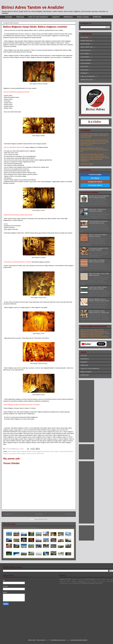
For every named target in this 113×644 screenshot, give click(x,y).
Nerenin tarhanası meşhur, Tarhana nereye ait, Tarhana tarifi (99, 312)
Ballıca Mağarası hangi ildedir (41, 451)
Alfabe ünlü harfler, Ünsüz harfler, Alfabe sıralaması (99, 275)
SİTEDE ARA (97, 17)
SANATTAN (84, 67)
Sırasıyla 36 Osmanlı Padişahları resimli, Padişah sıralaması (99, 197)
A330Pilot (48, 640)
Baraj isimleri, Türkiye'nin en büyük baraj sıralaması (97, 210)
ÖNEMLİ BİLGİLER (86, 80)
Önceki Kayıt (70, 514)
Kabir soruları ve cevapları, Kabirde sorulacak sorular (97, 261)
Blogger (68, 640)
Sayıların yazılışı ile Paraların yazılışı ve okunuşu (98, 236)
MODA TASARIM (86, 60)
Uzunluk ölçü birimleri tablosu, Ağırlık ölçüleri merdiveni (98, 288)
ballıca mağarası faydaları (24, 451)
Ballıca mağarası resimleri (24, 454)
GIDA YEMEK (85, 54)
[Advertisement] (20, 622)
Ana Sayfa (9, 17)
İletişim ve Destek (83, 17)
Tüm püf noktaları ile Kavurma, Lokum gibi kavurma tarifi (98, 222)
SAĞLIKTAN (84, 70)
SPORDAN (84, 73)
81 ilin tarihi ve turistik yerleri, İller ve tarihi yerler (21, 528)
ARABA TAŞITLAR (86, 41)
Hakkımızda (20, 17)
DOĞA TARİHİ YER (38, 454)
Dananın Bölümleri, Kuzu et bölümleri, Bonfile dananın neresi (99, 300)
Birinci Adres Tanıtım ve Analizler (33, 7)
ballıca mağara (12, 451)
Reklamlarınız (68, 17)
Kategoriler (56, 17)
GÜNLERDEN (85, 57)
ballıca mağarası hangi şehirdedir (59, 451)
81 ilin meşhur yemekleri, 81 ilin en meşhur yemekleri (98, 249)
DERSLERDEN (85, 44)
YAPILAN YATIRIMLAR (88, 76)
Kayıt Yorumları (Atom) (41, 519)
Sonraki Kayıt (8, 514)
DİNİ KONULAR (85, 50)
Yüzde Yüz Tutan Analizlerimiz (38, 17)
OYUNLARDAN (85, 63)
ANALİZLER (84, 37)
